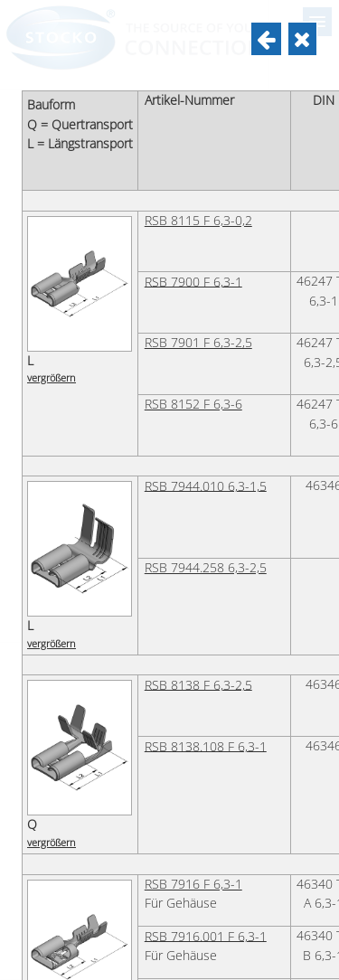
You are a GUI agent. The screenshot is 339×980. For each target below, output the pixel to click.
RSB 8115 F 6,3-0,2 (198, 221)
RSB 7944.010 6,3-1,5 (206, 485)
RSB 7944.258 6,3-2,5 (206, 568)
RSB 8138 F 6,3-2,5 (198, 684)
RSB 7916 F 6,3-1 (193, 884)
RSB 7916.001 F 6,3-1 (206, 936)
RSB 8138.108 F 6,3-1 (206, 746)
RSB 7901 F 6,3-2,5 (198, 343)
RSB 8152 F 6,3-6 (193, 404)
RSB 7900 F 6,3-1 (193, 281)
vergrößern (52, 377)
